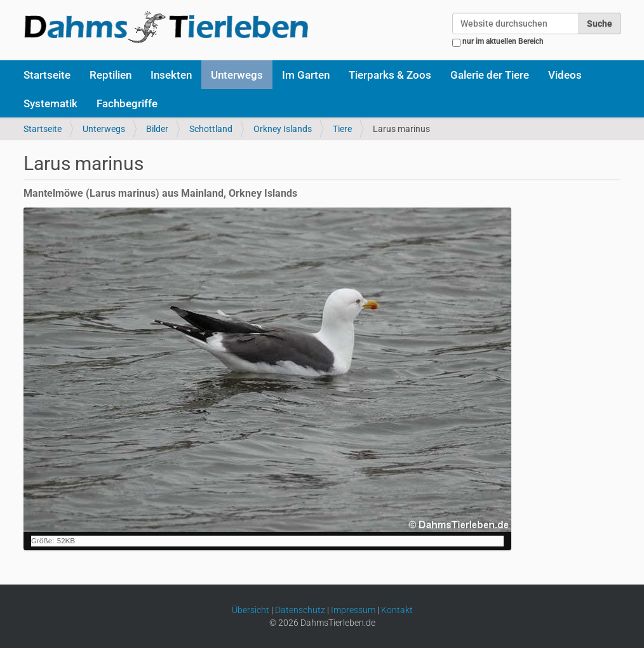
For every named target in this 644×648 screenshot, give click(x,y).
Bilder (157, 129)
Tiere (342, 129)
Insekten (171, 75)
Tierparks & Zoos (390, 75)
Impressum (353, 610)
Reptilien (111, 75)
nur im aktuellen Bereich (503, 41)
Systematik (50, 103)
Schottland (211, 129)
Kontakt (397, 610)
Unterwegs (237, 75)
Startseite (47, 75)
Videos (565, 75)
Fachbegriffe (127, 103)
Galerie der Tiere (490, 75)
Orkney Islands (283, 129)
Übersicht (251, 610)
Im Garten (306, 75)
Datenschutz (300, 610)
